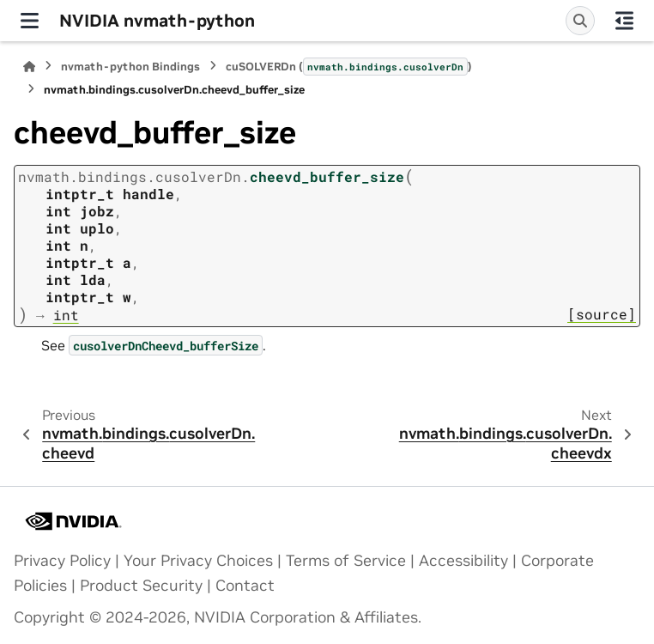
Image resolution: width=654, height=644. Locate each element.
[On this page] (624, 21)
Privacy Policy (62, 561)
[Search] (580, 21)
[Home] (29, 67)
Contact (245, 586)
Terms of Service (346, 561)
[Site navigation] (30, 21)
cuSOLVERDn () (349, 66)
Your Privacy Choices (198, 561)
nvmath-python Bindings (130, 67)
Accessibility (463, 561)
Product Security (141, 586)
